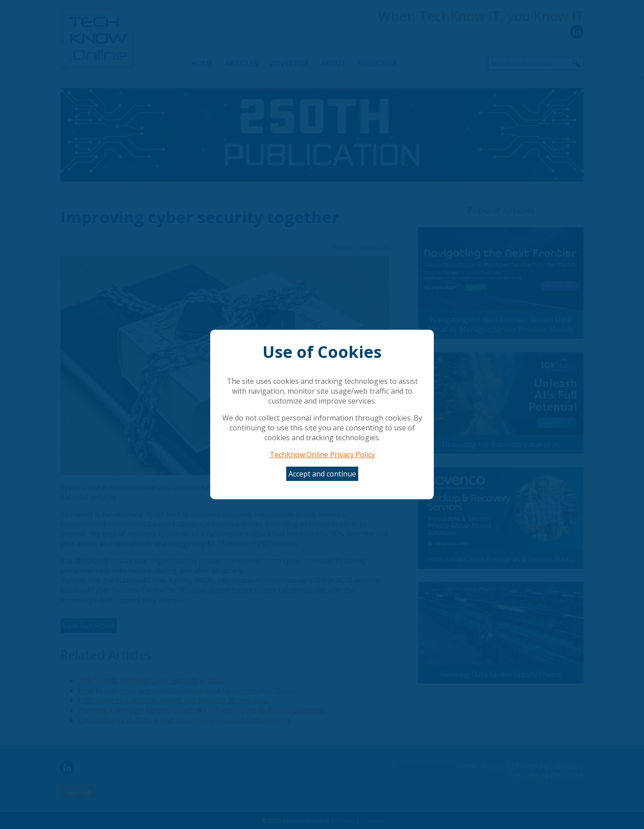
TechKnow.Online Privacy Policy (322, 455)
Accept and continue (322, 474)
